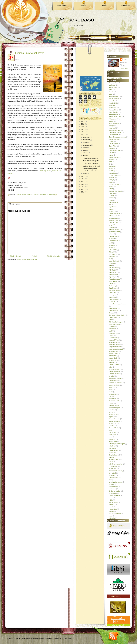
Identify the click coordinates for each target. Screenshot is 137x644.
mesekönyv (113, 360)
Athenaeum (113, 119)
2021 (83, 127)
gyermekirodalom (115, 229)
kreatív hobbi (113, 317)
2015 (83, 179)
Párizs (111, 396)
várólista (112, 505)
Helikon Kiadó (113, 241)
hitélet (111, 243)
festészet (112, 198)
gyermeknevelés (114, 232)
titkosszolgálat (114, 487)
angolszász (113, 108)
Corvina (111, 153)
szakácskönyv (113, 450)
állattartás (112, 101)
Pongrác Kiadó (114, 405)
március (86, 153)
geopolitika (112, 225)
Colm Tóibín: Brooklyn (90, 163)
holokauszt (112, 245)
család (111, 155)
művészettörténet (115, 369)
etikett (111, 189)
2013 (83, 184)
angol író (112, 105)
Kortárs (83, 5)
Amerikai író (113, 103)
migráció (112, 363)
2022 (83, 124)
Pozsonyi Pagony (115, 408)
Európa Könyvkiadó (115, 191)
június (85, 148)
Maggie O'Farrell (114, 340)
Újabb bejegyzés (16, 256)
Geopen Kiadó (114, 223)
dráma (111, 169)
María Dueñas (114, 354)
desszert (112, 160)
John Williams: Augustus (91, 161)
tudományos (113, 493)
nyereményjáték (114, 385)
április (85, 150)
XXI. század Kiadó (115, 514)
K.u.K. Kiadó (113, 281)
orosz (111, 390)
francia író (112, 211)
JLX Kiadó (112, 270)
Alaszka (111, 92)
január (85, 174)
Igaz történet (113, 254)
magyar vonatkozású (116, 349)
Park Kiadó (112, 399)
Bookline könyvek (115, 130)
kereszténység (114, 299)
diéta (110, 162)
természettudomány (115, 482)
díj (110, 164)
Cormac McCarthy (115, 151)
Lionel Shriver (113, 333)
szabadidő (112, 448)
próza (111, 412)
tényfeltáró (112, 473)
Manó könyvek (114, 351)
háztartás (112, 238)
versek (111, 507)
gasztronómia (113, 218)
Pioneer (111, 403)
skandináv (112, 432)
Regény (105, 5)
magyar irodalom (114, 344)
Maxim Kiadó (113, 358)
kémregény (112, 295)
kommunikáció (114, 311)
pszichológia (113, 414)
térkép (111, 480)
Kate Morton (113, 288)
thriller (111, 484)
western (111, 511)
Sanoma (112, 426)
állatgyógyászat (114, 99)
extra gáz (112, 193)
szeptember (87, 145)
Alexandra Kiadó (114, 96)
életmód (111, 178)
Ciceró (111, 141)
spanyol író (112, 435)
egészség (112, 171)
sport (110, 437)
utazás (111, 498)
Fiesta (111, 200)
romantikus (42, 194)
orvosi (111, 392)
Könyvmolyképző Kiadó (117, 315)
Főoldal (34, 256)
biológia (111, 126)
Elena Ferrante (114, 175)
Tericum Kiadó (114, 477)
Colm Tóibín (113, 146)
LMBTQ (111, 335)
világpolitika (113, 509)
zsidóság (112, 518)
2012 (83, 187)
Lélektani (112, 326)
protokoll (112, 410)
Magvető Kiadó (114, 342)
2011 (83, 189)
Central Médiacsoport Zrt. (117, 137)
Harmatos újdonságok (90, 158)
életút (111, 182)
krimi (110, 320)
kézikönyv (112, 302)
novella (111, 376)
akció (111, 90)
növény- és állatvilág (116, 383)
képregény (112, 297)
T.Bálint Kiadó (113, 466)
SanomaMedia (114, 428)
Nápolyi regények (115, 372)
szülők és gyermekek (116, 464)
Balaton (111, 121)
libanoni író (112, 329)
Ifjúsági (111, 252)
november (86, 140)
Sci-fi (110, 430)
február (85, 156)
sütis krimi (112, 446)
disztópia (112, 166)
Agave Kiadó (113, 87)
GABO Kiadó (113, 216)
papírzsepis (113, 394)
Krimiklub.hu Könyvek (116, 322)
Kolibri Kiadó (113, 308)
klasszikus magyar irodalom (118, 304)
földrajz (111, 209)
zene (110, 516)
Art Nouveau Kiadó (115, 117)
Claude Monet (114, 144)
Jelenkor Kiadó (114, 268)
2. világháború (114, 83)
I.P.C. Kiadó (113, 250)
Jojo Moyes (113, 277)
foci (110, 205)
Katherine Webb (114, 290)
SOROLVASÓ (81, 20)
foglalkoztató (113, 207)
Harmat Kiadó (113, 236)
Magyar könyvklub (115, 347)
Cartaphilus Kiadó (115, 132)
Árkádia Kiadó (114, 114)
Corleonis (112, 148)
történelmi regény (115, 491)
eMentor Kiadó (114, 184)
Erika (125, 59)
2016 (83, 176)
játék (110, 265)
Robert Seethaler (114, 421)
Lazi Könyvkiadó (114, 324)
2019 (83, 129)
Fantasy (111, 196)
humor (111, 247)
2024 (83, 121)
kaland (111, 284)
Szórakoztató (126, 5)
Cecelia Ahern (114, 135)
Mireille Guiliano (114, 365)
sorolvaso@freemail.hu (114, 78)
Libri (110, 331)
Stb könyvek (113, 441)
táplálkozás (113, 468)
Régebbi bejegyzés (53, 256)
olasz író (112, 387)
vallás (111, 500)
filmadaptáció (113, 202)
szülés (111, 462)
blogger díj (112, 128)
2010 (83, 192)
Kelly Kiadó (113, 293)
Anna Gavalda (114, 112)
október (85, 142)
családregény (113, 157)
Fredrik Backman (114, 214)
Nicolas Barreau (114, 374)
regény (36, 194)
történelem (112, 489)
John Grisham (113, 274)
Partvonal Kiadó (114, 401)
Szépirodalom (62, 5)
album (111, 94)
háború (111, 234)
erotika (111, 187)
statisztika (112, 439)
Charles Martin (114, 139)
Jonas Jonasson (114, 279)
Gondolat (112, 227)
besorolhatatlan (114, 123)
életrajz (111, 180)
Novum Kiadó (113, 381)
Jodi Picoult (113, 272)
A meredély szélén (45, 171)
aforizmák (112, 85)
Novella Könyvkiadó (115, 378)
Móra (110, 367)
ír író (110, 259)
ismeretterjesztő (114, 261)
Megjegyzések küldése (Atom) (27, 259)
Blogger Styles (67, 638)
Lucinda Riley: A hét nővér (29, 53)
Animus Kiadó (113, 110)
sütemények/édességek (117, 444)
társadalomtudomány (116, 471)
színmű (111, 457)
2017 (83, 135)
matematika (113, 356)
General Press (20, 194)
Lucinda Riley (29, 194)
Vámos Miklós (113, 502)
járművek (112, 263)
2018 (83, 132)
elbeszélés (112, 173)
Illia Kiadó (112, 256)
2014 (83, 181)
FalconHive (32, 638)
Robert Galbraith (114, 419)
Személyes (112, 453)
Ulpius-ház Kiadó (114, 496)
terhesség (112, 475)
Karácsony (112, 286)
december (86, 137)
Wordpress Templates (45, 638)
